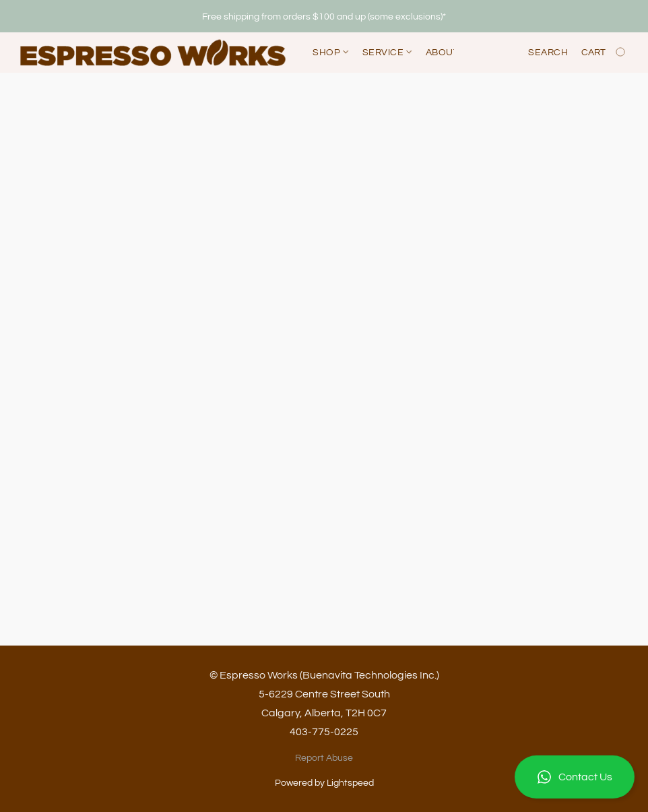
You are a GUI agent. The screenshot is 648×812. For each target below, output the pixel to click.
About (443, 53)
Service (387, 53)
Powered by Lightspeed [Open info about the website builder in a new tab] (324, 783)
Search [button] (548, 53)
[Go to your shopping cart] (605, 53)
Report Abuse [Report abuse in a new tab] (324, 758)
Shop (330, 53)
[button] (575, 777)
